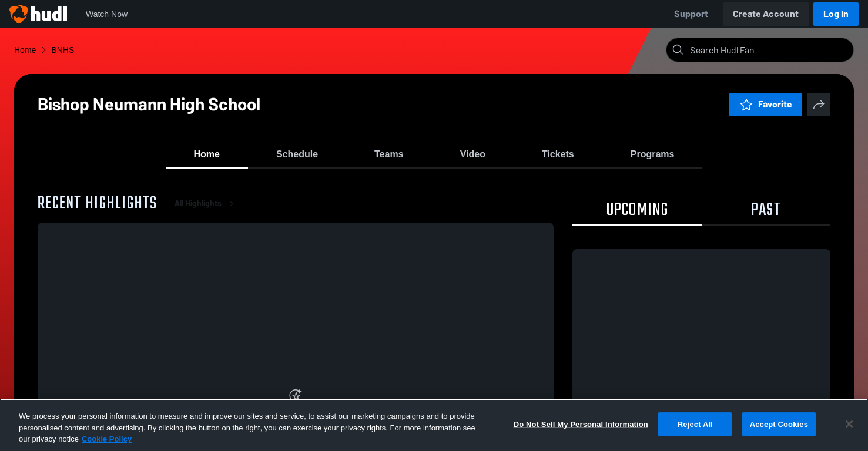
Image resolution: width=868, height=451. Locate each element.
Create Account (766, 14)
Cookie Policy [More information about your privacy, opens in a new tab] (107, 439)
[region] (434, 425)
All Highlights (206, 211)
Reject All (695, 424)
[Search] (769, 50)
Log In (836, 14)
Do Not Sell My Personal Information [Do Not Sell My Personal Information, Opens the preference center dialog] (581, 424)
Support (691, 14)
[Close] (849, 424)
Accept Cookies (779, 424)
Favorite (766, 104)
